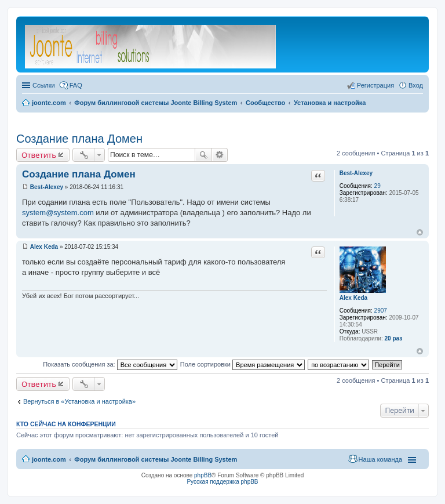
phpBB (203, 475)
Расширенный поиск (220, 155)
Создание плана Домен (79, 139)
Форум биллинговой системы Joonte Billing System (156, 459)
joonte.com (49, 459)
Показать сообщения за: (110, 364)
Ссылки (44, 85)
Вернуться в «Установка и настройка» (79, 401)
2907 (381, 311)
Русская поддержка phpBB (222, 482)
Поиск (203, 155)
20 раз (393, 338)
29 (377, 186)
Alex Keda (353, 298)
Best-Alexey (356, 173)
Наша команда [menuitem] (380, 459)
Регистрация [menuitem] (375, 85)
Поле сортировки (242, 364)
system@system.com (58, 213)
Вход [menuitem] (416, 85)
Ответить (39, 155)
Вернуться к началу (420, 232)
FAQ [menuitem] (76, 85)
